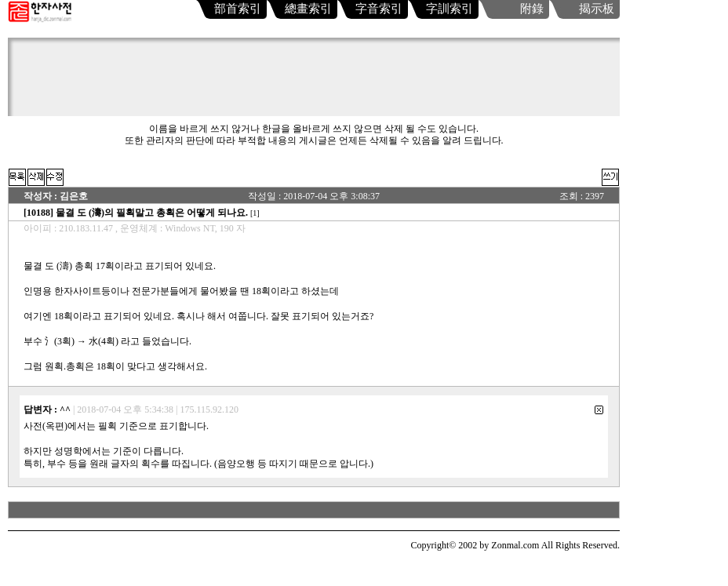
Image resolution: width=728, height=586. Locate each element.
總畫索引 (308, 9)
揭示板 (597, 9)
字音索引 (379, 9)
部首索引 (238, 9)
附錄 (532, 9)
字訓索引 (450, 9)
